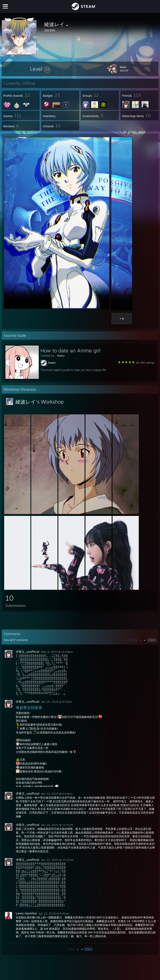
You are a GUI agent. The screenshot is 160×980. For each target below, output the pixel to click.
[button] (40, 69)
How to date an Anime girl (70, 351)
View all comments (16, 640)
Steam (52, 363)
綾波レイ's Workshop (40, 402)
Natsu (61, 356)
